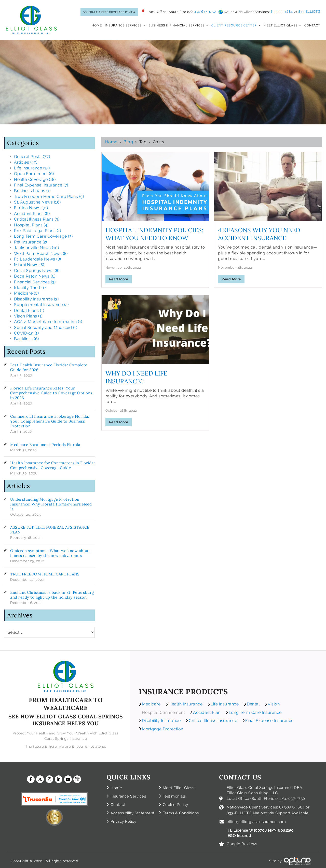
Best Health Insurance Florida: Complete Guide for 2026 (49, 367)
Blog (128, 142)
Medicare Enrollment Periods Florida (45, 445)
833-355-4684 (282, 12)
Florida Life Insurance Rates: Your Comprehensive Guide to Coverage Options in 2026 (51, 393)
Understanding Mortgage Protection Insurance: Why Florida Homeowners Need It (51, 504)
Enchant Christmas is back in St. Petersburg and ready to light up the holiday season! (52, 595)
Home (111, 142)
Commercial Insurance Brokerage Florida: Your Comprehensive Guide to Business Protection (50, 421)
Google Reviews (242, 842)
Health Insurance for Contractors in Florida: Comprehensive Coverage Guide (52, 465)
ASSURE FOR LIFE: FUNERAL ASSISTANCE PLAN (50, 530)
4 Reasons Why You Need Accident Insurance (259, 234)
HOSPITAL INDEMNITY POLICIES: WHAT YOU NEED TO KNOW (154, 234)
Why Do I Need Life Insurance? (136, 377)
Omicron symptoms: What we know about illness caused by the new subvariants (50, 553)
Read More (119, 279)
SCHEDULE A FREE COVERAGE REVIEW (109, 12)
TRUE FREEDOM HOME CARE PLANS (45, 574)
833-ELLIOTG (309, 12)
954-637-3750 (205, 12)
